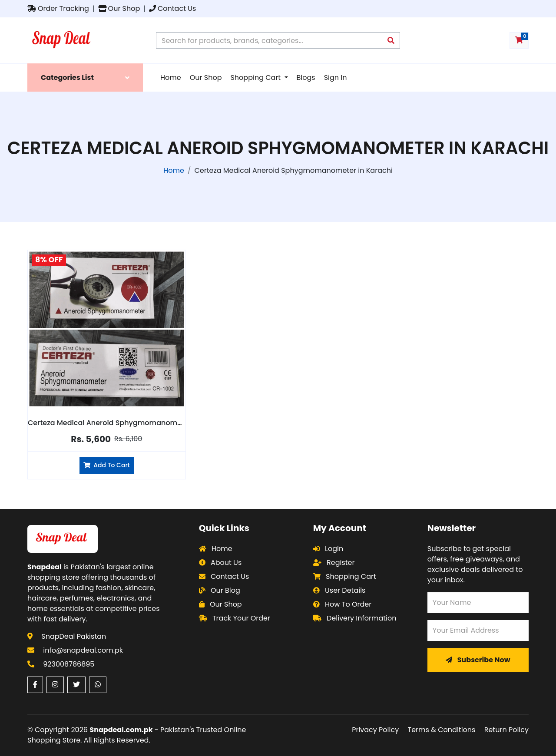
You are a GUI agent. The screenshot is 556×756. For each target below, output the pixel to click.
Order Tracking (58, 8)
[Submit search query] (391, 40)
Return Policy (506, 730)
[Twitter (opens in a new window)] (76, 685)
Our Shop (119, 8)
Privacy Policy (375, 730)
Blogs (306, 78)
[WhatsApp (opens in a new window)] (98, 685)
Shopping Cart (256, 78)
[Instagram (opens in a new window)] (55, 685)
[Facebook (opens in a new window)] (35, 685)
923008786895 (69, 664)
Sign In (336, 78)
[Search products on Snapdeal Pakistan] (269, 40)
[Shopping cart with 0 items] (519, 40)
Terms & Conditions (442, 730)
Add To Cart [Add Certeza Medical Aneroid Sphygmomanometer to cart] (107, 465)
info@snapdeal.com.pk (83, 650)
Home (171, 78)
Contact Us (172, 8)
